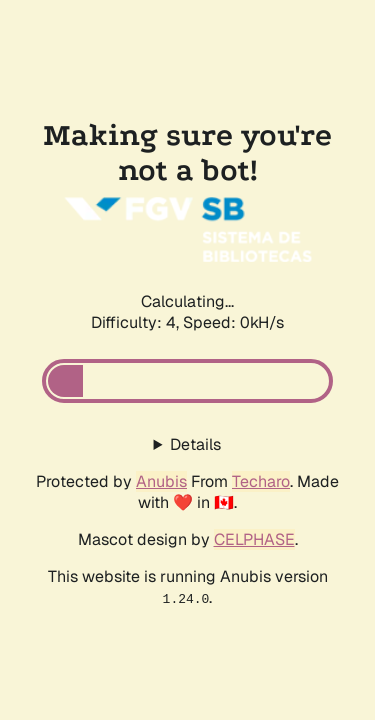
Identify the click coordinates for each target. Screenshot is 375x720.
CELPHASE (254, 539)
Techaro (261, 481)
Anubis (161, 481)
